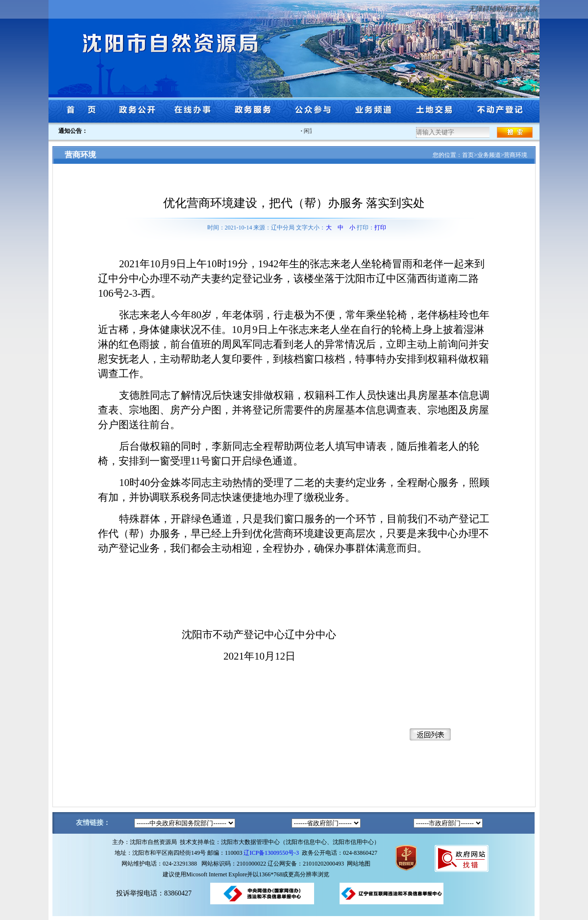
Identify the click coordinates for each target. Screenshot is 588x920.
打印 (380, 228)
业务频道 (489, 155)
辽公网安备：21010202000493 (307, 864)
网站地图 (359, 864)
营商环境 (515, 155)
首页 (468, 155)
